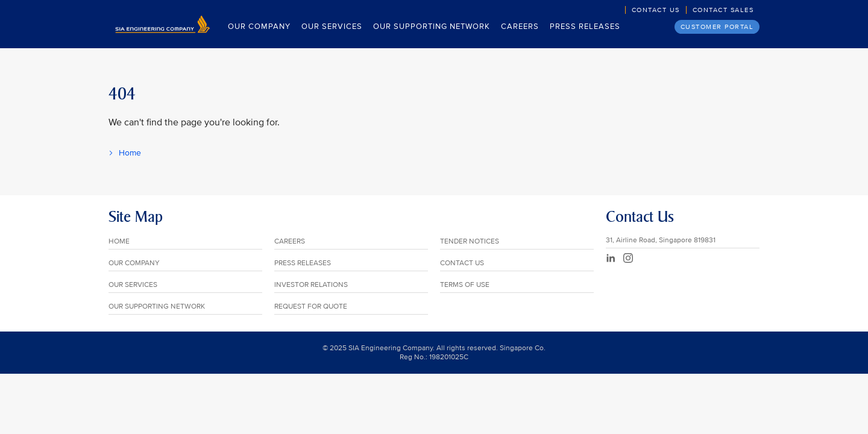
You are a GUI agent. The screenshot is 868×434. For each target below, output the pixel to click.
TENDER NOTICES (470, 241)
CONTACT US (462, 263)
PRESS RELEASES (303, 263)
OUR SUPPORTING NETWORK (157, 307)
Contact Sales (723, 10)
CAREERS (290, 241)
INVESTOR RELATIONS (311, 285)
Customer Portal (717, 27)
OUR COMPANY (134, 263)
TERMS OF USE (465, 285)
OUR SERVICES (133, 285)
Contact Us (656, 10)
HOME (119, 241)
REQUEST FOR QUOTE (311, 307)
